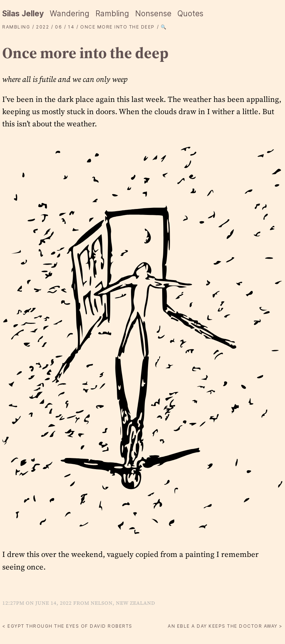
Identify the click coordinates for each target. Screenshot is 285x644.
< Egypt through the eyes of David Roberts (67, 626)
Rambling (112, 14)
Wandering (70, 14)
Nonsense (153, 14)
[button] (142, 339)
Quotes (190, 14)
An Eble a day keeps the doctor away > (225, 626)
